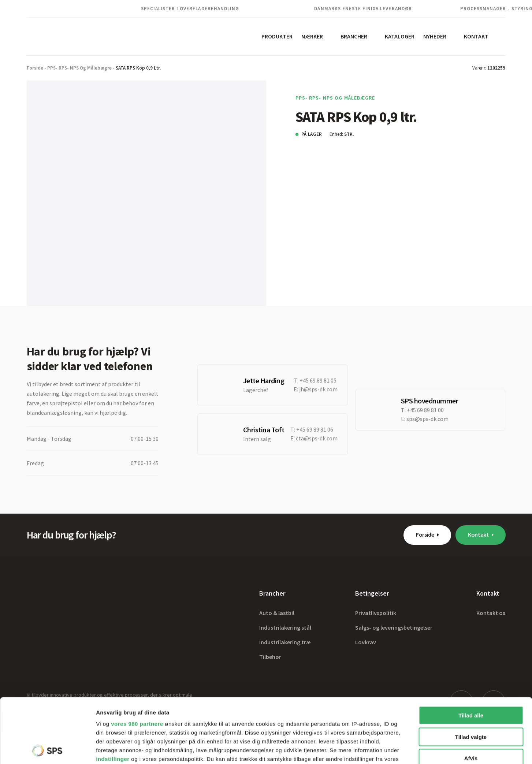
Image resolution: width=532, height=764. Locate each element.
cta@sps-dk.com (317, 438)
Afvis (471, 694)
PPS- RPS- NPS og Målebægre (79, 68)
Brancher (354, 36)
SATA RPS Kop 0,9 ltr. (138, 68)
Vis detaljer (381, 750)
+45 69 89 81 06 (315, 429)
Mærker (312, 36)
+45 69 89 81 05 (318, 380)
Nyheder (435, 36)
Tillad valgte (471, 672)
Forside (35, 68)
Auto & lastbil (277, 613)
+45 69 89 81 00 (425, 410)
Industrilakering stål (285, 627)
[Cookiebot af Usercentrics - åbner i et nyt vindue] (47, 750)
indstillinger (113, 695)
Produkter (277, 36)
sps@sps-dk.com (427, 419)
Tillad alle (471, 651)
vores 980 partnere (137, 659)
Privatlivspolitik (376, 613)
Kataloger (400, 36)
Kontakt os (491, 613)
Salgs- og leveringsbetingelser (394, 627)
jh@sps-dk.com (318, 389)
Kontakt (476, 36)
